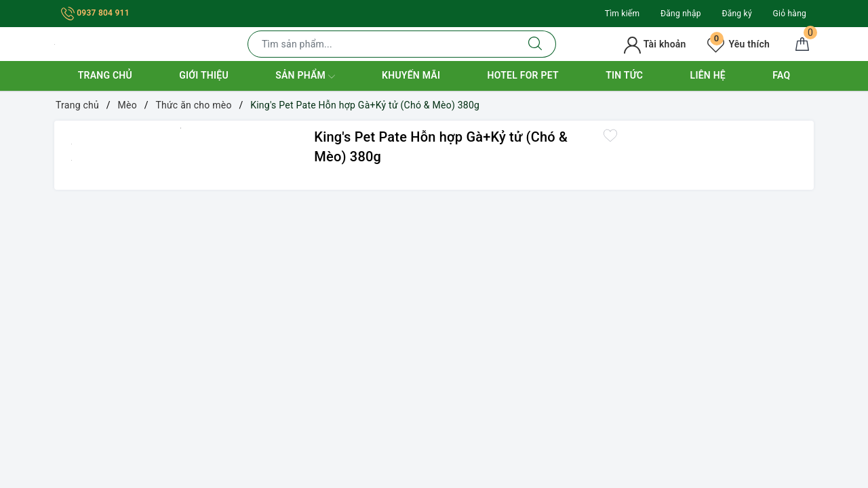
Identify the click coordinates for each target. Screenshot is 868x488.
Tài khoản (655, 44)
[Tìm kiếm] (535, 44)
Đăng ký (736, 14)
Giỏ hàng (790, 14)
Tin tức (624, 75)
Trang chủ (105, 75)
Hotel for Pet (523, 75)
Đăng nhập (681, 14)
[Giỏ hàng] (802, 44)
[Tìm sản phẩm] (381, 44)
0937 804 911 (95, 13)
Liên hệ (708, 75)
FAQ (781, 75)
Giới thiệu (204, 75)
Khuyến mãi (411, 75)
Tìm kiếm (623, 14)
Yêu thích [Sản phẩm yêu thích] (738, 44)
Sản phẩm (305, 77)
